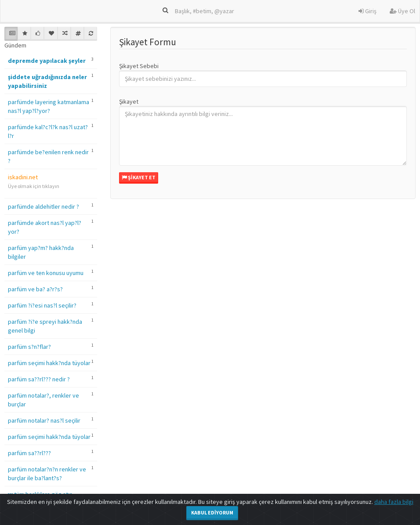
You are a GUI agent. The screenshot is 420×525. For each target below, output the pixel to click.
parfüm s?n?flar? (29, 347)
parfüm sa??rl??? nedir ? (39, 379)
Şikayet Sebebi (139, 66)
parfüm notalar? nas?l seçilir (44, 420)
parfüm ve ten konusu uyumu (46, 273)
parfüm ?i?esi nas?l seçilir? (42, 305)
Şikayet (129, 101)
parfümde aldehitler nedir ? (43, 206)
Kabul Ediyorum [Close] (212, 512)
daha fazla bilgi (394, 502)
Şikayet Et (139, 177)
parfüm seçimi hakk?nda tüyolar (49, 363)
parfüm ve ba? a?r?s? (35, 289)
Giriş (367, 11)
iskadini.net (23, 177)
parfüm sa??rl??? (29, 453)
